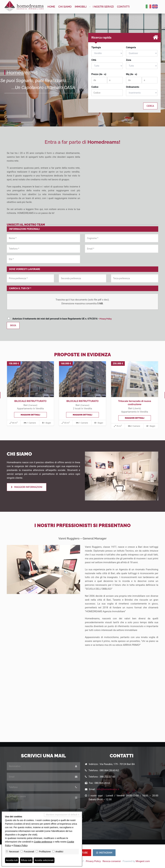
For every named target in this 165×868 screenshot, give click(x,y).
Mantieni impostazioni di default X (63, 815)
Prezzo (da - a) (99, 74)
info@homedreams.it (108, 789)
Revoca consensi (112, 861)
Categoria (131, 47)
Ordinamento (133, 87)
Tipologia (96, 47)
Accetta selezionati (44, 860)
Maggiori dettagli (30, 415)
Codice (95, 87)
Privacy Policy (105, 319)
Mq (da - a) (132, 74)
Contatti (123, 7)
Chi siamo (65, 7)
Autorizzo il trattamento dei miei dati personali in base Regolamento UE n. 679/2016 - (60, 319)
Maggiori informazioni (27, 487)
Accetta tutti (12, 860)
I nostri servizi (103, 7)
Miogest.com (143, 861)
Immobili (81, 7)
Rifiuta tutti (26, 860)
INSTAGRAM (104, 853)
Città (94, 60)
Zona (129, 60)
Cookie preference (43, 842)
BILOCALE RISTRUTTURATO (30, 401)
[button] (90, 476)
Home (51, 7)
